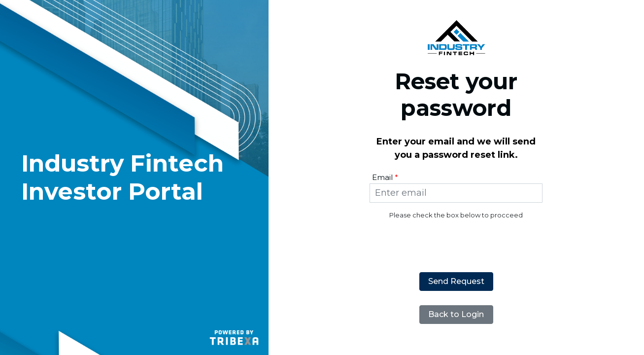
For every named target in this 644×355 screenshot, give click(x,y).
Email (382, 177)
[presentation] (456, 240)
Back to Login (456, 314)
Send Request (456, 281)
